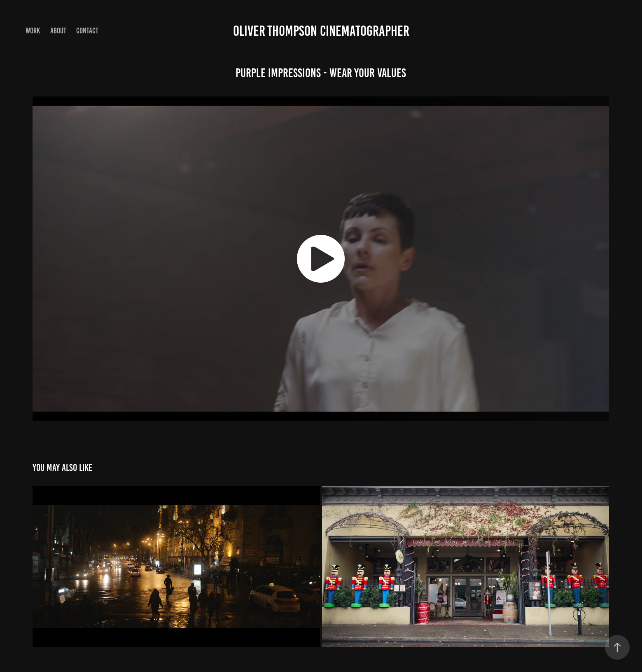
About (58, 31)
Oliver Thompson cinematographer (321, 31)
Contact (87, 31)
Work (33, 31)
